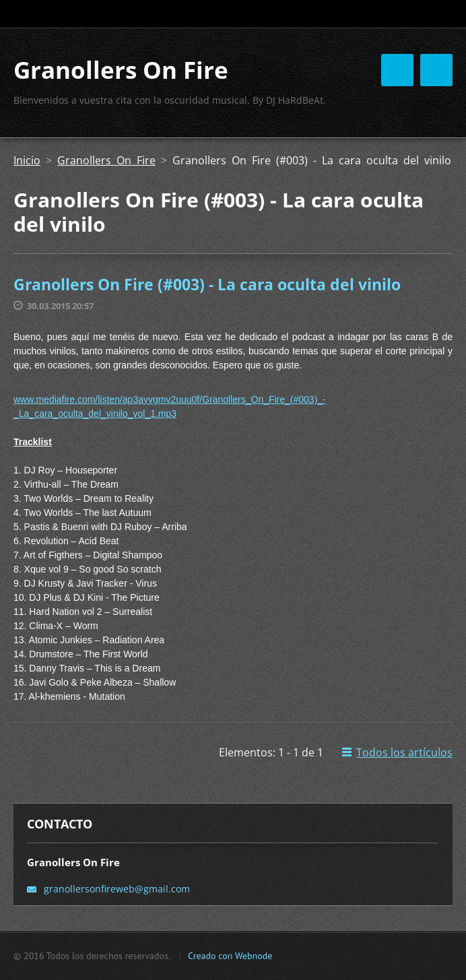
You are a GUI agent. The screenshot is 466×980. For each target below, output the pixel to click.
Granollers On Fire (106, 160)
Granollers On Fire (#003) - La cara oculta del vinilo (207, 284)
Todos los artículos (404, 752)
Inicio (27, 160)
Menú (436, 70)
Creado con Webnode (230, 956)
